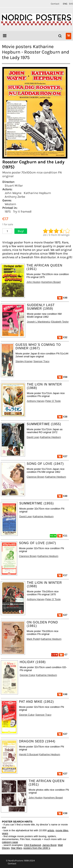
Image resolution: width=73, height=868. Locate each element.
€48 (62, 298)
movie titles (62, 830)
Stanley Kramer (24, 361)
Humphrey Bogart (51, 282)
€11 (62, 536)
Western (10, 204)
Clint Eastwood (32, 845)
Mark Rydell (33, 639)
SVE (71, 4)
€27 (62, 456)
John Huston (33, 282)
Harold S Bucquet (29, 754)
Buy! (21, 231)
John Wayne (13, 193)
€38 (62, 417)
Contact (55, 4)
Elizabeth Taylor (60, 322)
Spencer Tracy (41, 361)
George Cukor (27, 675)
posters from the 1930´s (37, 848)
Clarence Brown (36, 477)
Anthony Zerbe (15, 197)
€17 (62, 575)
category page (10, 842)
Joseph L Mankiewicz (39, 322)
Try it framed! (22, 211)
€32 (62, 337)
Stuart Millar (14, 185)
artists (51, 830)
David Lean (33, 437)
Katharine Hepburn (37, 193)
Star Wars (16, 848)
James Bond (49, 845)
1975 (8, 211)
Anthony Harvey (36, 401)
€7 (63, 655)
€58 (62, 377)
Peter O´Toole (53, 401)
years (5, 833)
